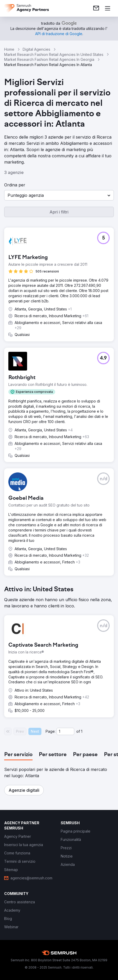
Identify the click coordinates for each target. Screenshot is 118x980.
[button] (59, 195)
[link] (96, 8)
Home (9, 49)
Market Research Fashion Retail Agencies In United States (54, 54)
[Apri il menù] (108, 8)
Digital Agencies (36, 49)
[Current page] (65, 731)
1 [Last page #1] (82, 731)
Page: (51, 731)
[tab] (18, 755)
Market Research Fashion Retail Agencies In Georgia (49, 59)
